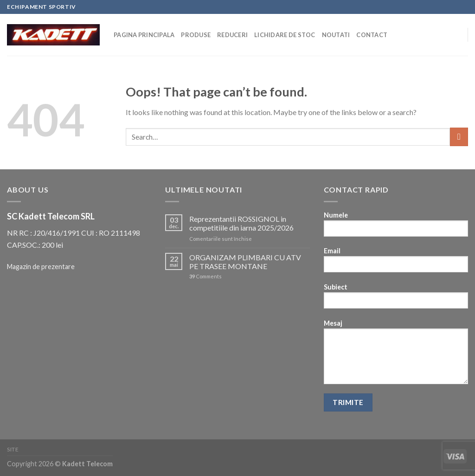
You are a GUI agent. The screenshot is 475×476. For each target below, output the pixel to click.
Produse (196, 35)
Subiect (396, 299)
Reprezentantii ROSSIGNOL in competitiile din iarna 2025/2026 (241, 223)
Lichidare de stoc (285, 35)
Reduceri (232, 35)
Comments (205, 276)
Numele (396, 227)
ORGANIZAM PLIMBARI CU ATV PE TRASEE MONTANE (245, 262)
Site (13, 449)
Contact (372, 35)
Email (396, 263)
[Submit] (459, 137)
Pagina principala (144, 35)
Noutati (336, 35)
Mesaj (396, 355)
